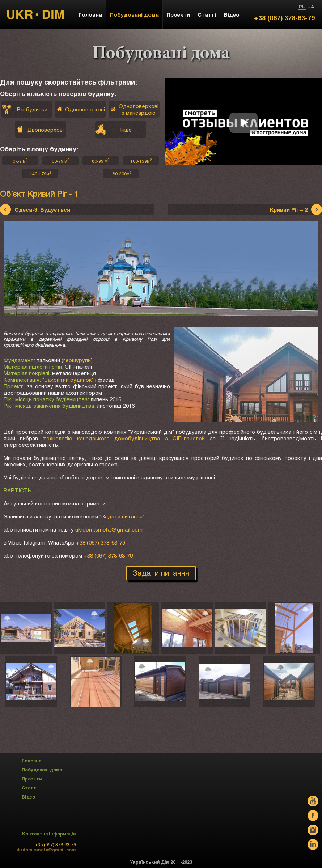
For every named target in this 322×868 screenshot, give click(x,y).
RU (302, 7)
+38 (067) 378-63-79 (284, 18)
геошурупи (77, 360)
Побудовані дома (134, 14)
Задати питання (161, 573)
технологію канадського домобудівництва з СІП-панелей (124, 438)
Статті (207, 14)
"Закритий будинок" (68, 380)
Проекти (178, 14)
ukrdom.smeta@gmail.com (109, 529)
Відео (232, 14)
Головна (90, 14)
